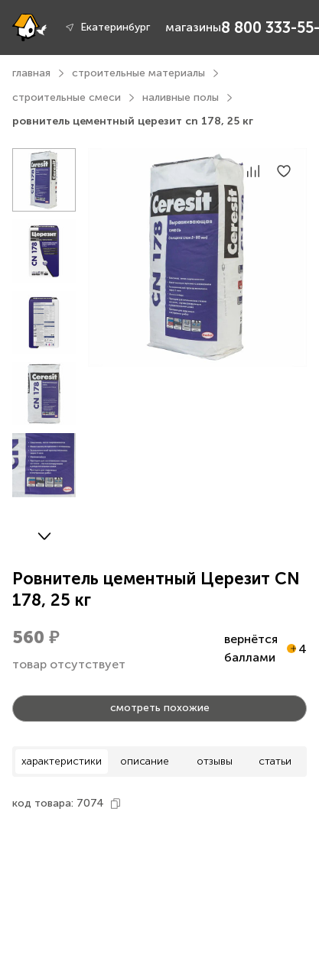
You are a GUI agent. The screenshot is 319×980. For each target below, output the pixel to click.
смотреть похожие (160, 708)
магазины (193, 27)
